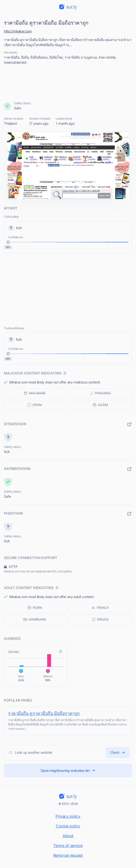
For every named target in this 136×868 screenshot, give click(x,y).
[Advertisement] (68, 83)
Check (118, 753)
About (68, 836)
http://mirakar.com (18, 31)
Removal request (68, 855)
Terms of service (68, 846)
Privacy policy (68, 816)
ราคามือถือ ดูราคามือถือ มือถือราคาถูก (44, 713)
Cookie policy (68, 826)
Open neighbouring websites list (68, 770)
